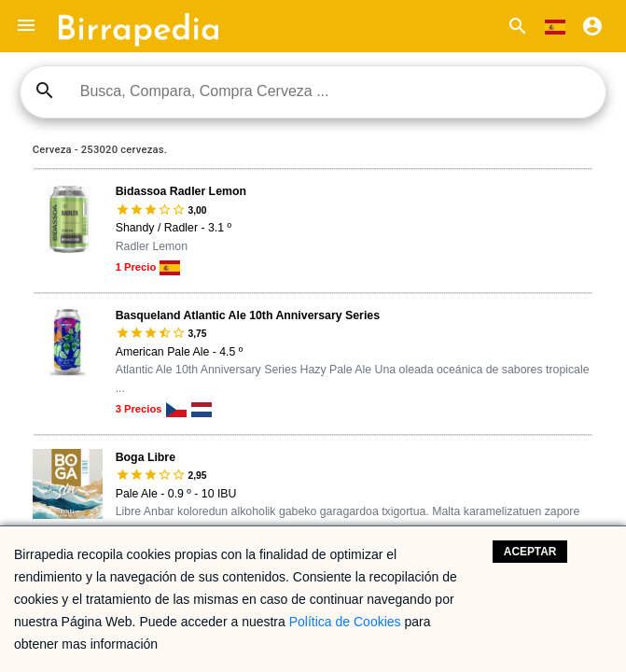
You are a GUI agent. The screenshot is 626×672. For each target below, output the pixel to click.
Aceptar (530, 552)
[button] (26, 26)
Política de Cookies (345, 622)
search (45, 91)
